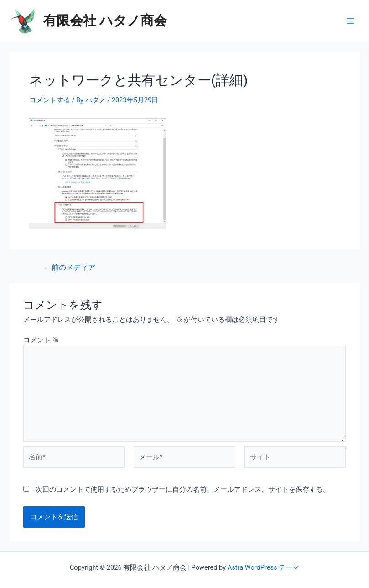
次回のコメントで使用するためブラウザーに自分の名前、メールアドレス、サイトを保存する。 (183, 489)
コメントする (50, 100)
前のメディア (69, 268)
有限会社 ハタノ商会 (105, 21)
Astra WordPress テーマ (263, 567)
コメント (41, 340)
